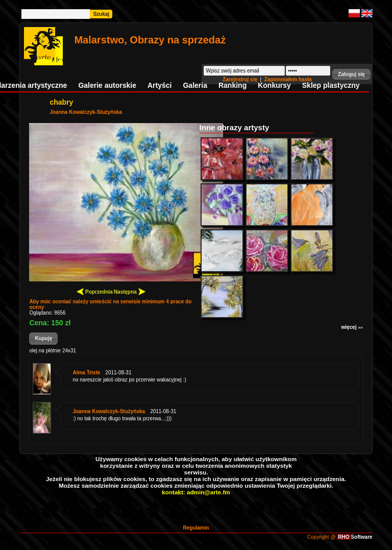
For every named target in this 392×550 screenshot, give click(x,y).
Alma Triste (86, 373)
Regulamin (196, 528)
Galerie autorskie (107, 85)
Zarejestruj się (241, 79)
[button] (351, 74)
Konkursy (274, 85)
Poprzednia (95, 291)
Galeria (195, 85)
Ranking (232, 85)
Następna (130, 291)
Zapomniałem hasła (288, 79)
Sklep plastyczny (331, 85)
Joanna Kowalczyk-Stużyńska (86, 112)
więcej (352, 327)
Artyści (160, 85)
